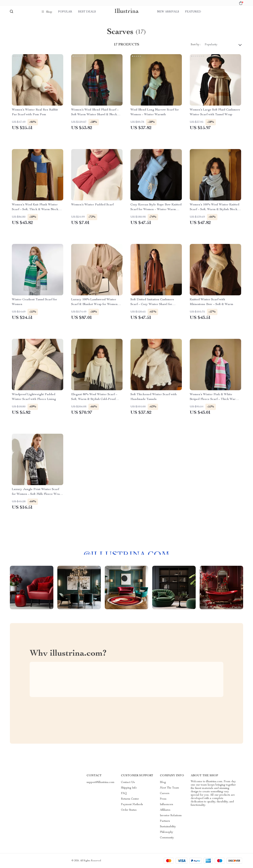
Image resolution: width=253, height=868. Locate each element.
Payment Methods (132, 805)
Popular (65, 12)
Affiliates (165, 810)
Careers (165, 793)
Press (163, 799)
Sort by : (196, 45)
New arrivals (168, 12)
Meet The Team (169, 788)
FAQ (124, 793)
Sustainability (168, 827)
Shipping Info (129, 788)
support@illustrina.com (101, 782)
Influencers (167, 805)
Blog (163, 782)
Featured (193, 12)
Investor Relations (171, 816)
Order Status (129, 810)
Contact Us (128, 782)
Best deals (87, 12)
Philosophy (167, 832)
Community (167, 838)
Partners (165, 821)
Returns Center (130, 799)
